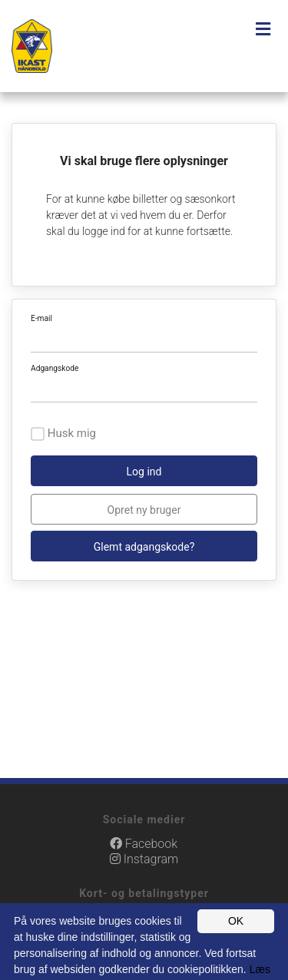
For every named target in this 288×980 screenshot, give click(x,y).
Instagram (144, 859)
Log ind (144, 472)
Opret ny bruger (144, 510)
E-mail (41, 318)
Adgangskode (55, 368)
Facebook (144, 844)
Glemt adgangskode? (144, 547)
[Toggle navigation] (263, 30)
